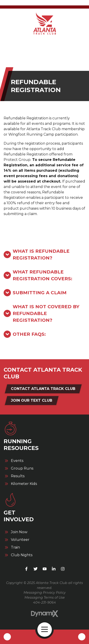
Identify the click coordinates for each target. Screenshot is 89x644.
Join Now (19, 532)
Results (18, 476)
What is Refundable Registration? (41, 255)
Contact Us (82, 637)
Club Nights (22, 555)
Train (15, 547)
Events (17, 461)
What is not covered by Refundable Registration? (46, 313)
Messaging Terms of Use (45, 598)
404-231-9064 (44, 602)
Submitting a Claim (40, 293)
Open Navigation (47, 630)
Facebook (26, 569)
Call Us (7, 637)
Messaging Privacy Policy (45, 593)
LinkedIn (54, 569)
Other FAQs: (29, 334)
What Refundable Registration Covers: (42, 275)
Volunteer (20, 540)
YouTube (45, 569)
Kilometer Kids (24, 484)
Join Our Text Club (32, 400)
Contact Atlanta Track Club (43, 389)
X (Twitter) (36, 569)
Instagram (63, 569)
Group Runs (22, 468)
